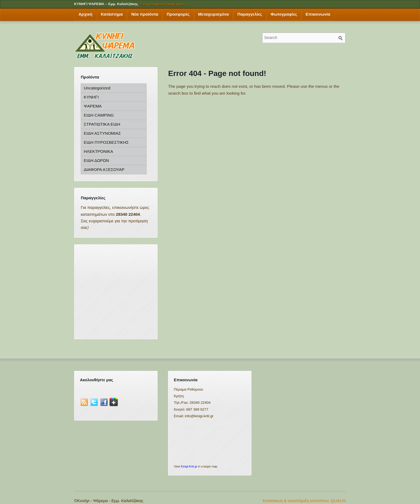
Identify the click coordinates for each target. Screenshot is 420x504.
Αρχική (85, 14)
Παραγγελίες (250, 14)
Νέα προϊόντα (145, 14)
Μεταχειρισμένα (214, 14)
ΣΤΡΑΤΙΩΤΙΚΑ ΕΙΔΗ (102, 124)
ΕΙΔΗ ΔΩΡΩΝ (96, 160)
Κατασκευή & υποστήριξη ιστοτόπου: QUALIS (304, 501)
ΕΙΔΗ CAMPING (99, 115)
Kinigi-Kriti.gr (189, 466)
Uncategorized (97, 88)
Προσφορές (178, 14)
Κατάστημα (112, 14)
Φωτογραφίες (284, 14)
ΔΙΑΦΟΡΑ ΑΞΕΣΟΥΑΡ (104, 170)
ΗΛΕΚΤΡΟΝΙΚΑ (98, 151)
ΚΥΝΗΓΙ (91, 97)
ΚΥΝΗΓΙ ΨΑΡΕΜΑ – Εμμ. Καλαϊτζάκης (106, 4)
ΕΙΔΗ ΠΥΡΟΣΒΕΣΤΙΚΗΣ (106, 142)
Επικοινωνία (318, 14)
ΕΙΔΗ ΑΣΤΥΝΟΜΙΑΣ (102, 133)
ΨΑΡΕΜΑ (93, 106)
